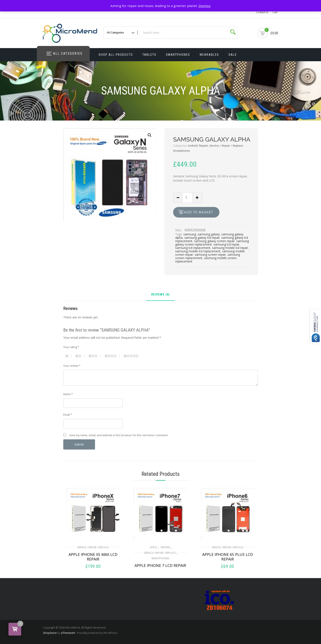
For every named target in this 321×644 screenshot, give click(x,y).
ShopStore (50, 633)
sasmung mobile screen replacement (206, 260)
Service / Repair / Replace (226, 146)
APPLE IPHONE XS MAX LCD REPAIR (93, 557)
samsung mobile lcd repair (230, 248)
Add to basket (198, 212)
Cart (275, 12)
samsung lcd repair (226, 244)
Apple (153, 547)
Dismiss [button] (205, 6)
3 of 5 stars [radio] (95, 356)
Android (193, 146)
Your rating (71, 347)
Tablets (149, 55)
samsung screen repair (210, 255)
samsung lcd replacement (193, 248)
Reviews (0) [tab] (160, 295)
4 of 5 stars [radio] (112, 356)
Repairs (204, 146)
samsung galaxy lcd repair (202, 238)
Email (68, 415)
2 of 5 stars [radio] (80, 356)
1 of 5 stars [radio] (68, 356)
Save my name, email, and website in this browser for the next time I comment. (119, 435)
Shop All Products (116, 55)
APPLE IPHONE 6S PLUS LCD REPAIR (228, 557)
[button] (150, 135)
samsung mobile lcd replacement (198, 251)
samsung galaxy (209, 234)
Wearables (209, 55)
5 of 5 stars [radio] (133, 356)
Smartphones (178, 55)
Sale (233, 55)
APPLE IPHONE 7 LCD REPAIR (160, 565)
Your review (72, 366)
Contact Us (262, 12)
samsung (190, 234)
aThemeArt (68, 633)
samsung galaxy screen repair (214, 241)
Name (68, 394)
